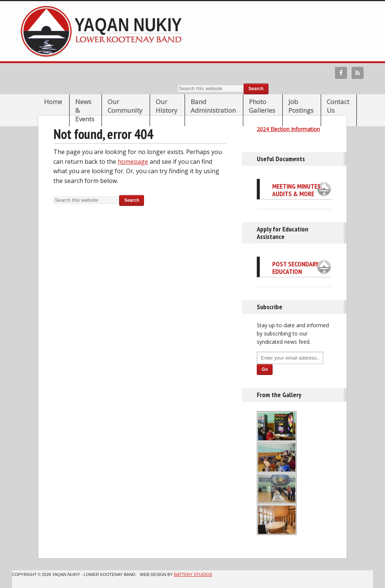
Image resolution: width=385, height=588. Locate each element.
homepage (133, 162)
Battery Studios (193, 574)
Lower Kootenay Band (104, 31)
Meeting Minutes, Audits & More (297, 190)
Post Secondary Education (296, 268)
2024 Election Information (288, 129)
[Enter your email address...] (290, 358)
